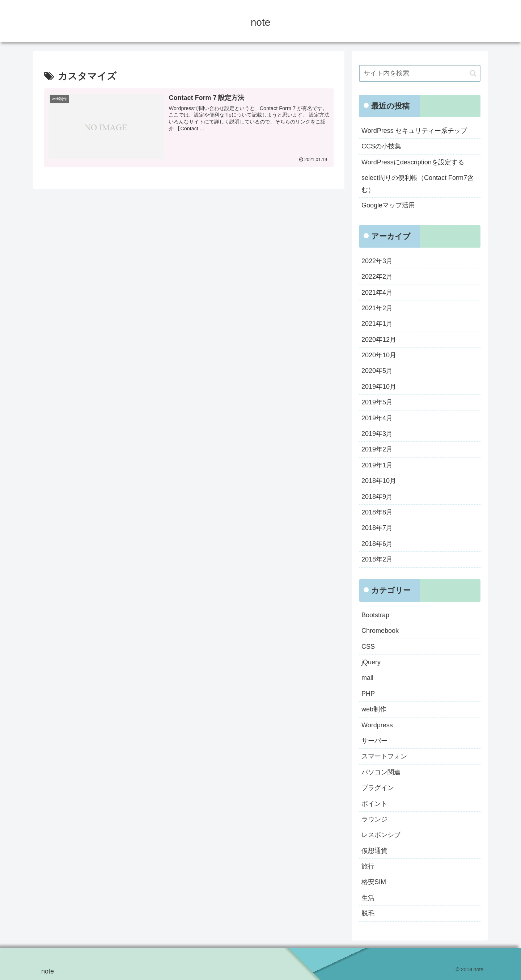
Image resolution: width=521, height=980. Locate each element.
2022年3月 (377, 261)
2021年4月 (377, 293)
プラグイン (378, 788)
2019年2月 (377, 449)
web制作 (374, 709)
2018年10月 (379, 481)
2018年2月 (377, 559)
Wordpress (377, 725)
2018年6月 (377, 544)
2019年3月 (377, 434)
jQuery (371, 662)
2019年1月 (377, 465)
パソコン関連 (381, 772)
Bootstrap (375, 615)
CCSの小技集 (381, 146)
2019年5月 (377, 402)
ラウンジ (374, 819)
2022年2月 (377, 277)
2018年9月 (377, 497)
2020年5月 (377, 371)
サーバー (374, 741)
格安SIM (374, 882)
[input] (420, 73)
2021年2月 (377, 308)
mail (367, 678)
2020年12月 (379, 340)
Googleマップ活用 (388, 205)
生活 (368, 898)
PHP (368, 694)
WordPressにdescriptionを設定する (413, 162)
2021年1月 (377, 324)
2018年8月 (377, 512)
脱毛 (368, 913)
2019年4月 (377, 418)
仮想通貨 (374, 851)
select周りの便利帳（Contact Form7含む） (418, 184)
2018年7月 (377, 528)
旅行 (368, 866)
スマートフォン (384, 756)
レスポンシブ (381, 835)
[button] (473, 73)
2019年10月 (379, 387)
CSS (368, 647)
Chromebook (380, 631)
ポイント (374, 804)
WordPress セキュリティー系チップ (414, 131)
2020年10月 (379, 355)
